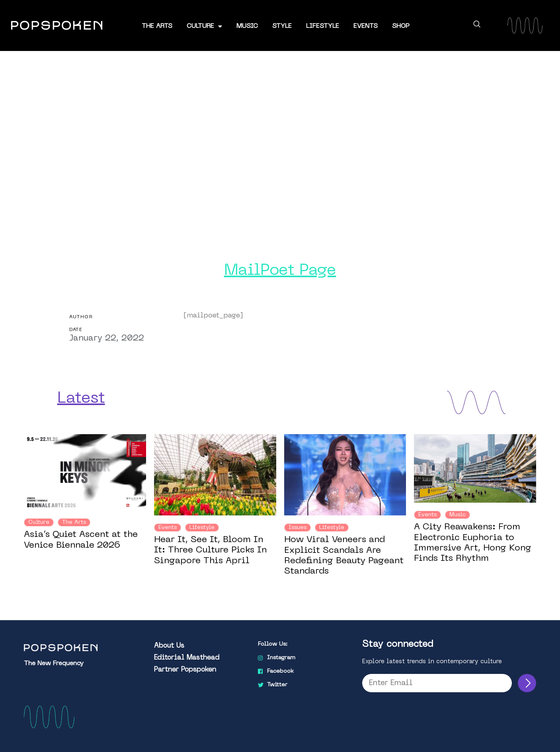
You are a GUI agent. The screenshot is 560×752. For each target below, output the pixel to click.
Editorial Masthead (187, 658)
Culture (204, 26)
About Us (169, 646)
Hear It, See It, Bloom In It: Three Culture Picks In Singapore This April (210, 550)
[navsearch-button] (477, 25)
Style (282, 26)
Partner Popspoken (185, 670)
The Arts (157, 26)
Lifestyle (323, 26)
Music (247, 26)
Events (366, 26)
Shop (401, 26)
